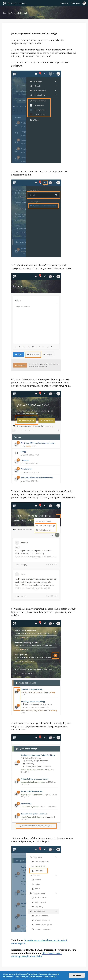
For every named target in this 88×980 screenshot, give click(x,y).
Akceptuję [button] (77, 975)
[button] (58, 977)
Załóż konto (75, 3)
